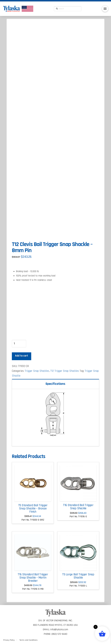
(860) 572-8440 (59, 634)
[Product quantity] (19, 344)
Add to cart (22, 356)
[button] (105, 9)
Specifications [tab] (55, 384)
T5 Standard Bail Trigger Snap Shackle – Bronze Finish (33, 509)
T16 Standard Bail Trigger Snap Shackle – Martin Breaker (33, 578)
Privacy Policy (9, 640)
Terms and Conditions (29, 640)
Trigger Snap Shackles (37, 371)
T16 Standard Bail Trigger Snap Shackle (78, 507)
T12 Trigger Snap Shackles (65, 371)
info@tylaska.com (59, 629)
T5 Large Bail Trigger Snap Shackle (78, 576)
